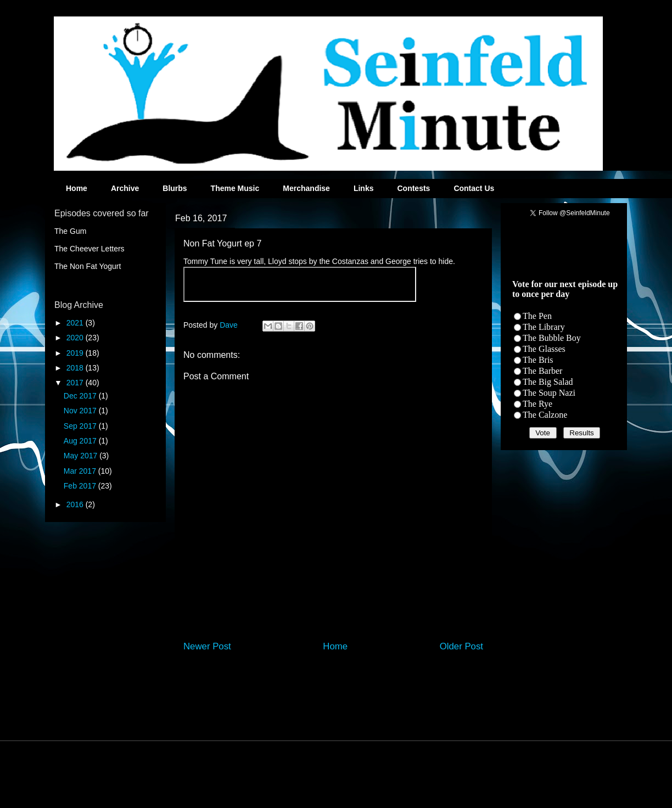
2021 (76, 323)
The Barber (542, 371)
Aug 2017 (81, 441)
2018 (76, 368)
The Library (544, 327)
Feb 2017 (81, 486)
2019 (76, 353)
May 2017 (82, 456)
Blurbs (175, 188)
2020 (76, 338)
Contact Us (474, 188)
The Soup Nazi (549, 393)
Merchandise (306, 188)
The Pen (537, 316)
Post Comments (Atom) (357, 676)
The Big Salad (548, 382)
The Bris (538, 360)
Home (77, 188)
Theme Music (235, 188)
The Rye (537, 404)
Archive (125, 188)
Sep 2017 (81, 426)
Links (364, 188)
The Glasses (544, 349)
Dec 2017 (81, 396)
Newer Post (207, 646)
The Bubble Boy (552, 338)
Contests (413, 188)
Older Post (461, 646)
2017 (76, 383)
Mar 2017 (81, 471)
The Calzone (545, 415)
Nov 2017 (81, 411)
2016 (76, 504)
